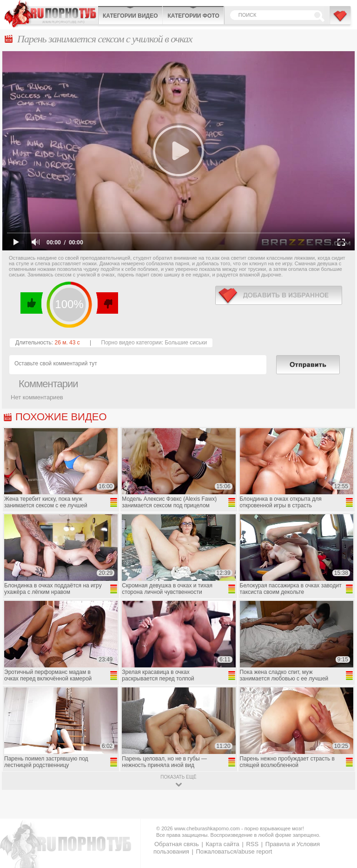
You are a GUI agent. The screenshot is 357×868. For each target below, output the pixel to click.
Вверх (339, 815)
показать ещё (178, 777)
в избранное (279, 295)
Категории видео (130, 16)
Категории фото (193, 16)
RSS (252, 844)
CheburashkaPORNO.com (51, 14)
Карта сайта (222, 844)
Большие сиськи (186, 343)
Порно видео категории (132, 343)
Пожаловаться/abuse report (234, 851)
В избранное (341, 20)
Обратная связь (177, 844)
